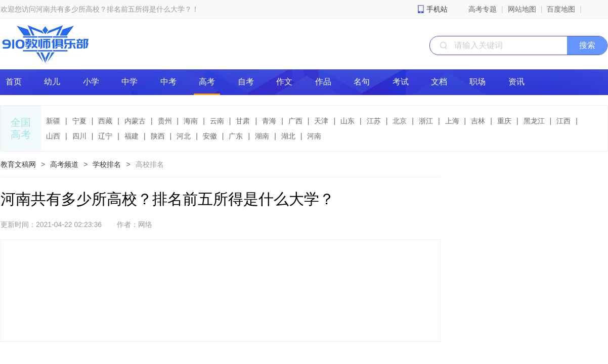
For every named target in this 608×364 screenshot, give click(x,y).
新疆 (53, 121)
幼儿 (52, 82)
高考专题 (483, 9)
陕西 (158, 136)
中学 (129, 82)
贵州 (165, 121)
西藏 (105, 121)
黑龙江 (534, 121)
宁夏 (79, 121)
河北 (184, 136)
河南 (314, 136)
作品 (323, 82)
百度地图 (561, 9)
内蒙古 (135, 121)
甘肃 (243, 121)
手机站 (437, 9)
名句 (362, 82)
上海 (452, 121)
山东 (348, 121)
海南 (191, 121)
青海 (269, 121)
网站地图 (522, 9)
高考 (207, 82)
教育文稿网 (18, 164)
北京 (400, 121)
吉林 (478, 121)
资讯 (516, 82)
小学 (91, 82)
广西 (295, 121)
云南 (217, 121)
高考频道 (64, 164)
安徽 (210, 136)
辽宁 (105, 136)
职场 (477, 82)
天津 (321, 121)
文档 (439, 82)
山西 (53, 136)
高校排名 (150, 164)
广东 (236, 136)
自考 (246, 82)
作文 (284, 82)
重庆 (504, 121)
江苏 (374, 121)
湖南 (262, 136)
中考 (168, 82)
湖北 (288, 136)
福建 (132, 136)
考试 (401, 82)
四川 (79, 136)
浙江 (426, 121)
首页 (14, 82)
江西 (563, 121)
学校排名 (107, 164)
